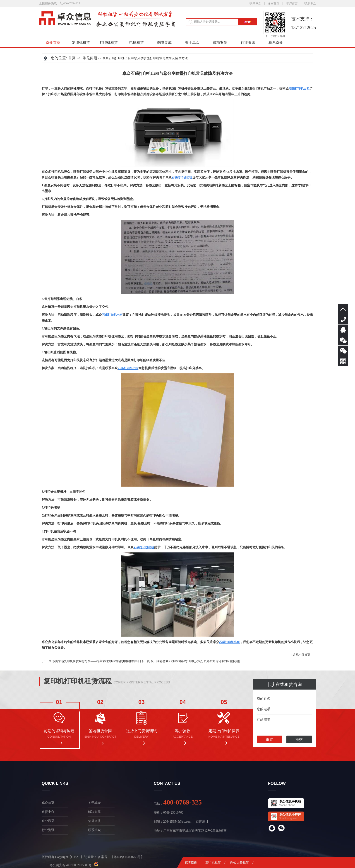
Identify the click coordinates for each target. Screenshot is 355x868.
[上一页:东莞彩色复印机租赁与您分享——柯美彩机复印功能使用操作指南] (90, 661)
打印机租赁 (109, 43)
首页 (72, 58)
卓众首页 (53, 43)
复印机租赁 (81, 43)
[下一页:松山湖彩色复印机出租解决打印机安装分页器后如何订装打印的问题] (190, 661)
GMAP (76, 857)
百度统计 (202, 822)
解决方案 (94, 812)
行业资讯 (248, 43)
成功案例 (220, 43)
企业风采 (48, 821)
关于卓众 (192, 43)
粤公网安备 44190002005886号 (71, 865)
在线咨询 (343, 330)
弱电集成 (164, 43)
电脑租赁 (137, 43)
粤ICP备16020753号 (127, 857)
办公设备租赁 (240, 862)
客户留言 (292, 3)
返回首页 (273, 3)
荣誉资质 (94, 821)
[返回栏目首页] (301, 655)
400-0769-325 (343, 319)
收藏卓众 (255, 3)
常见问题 (90, 58)
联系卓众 (310, 3)
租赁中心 (48, 812)
